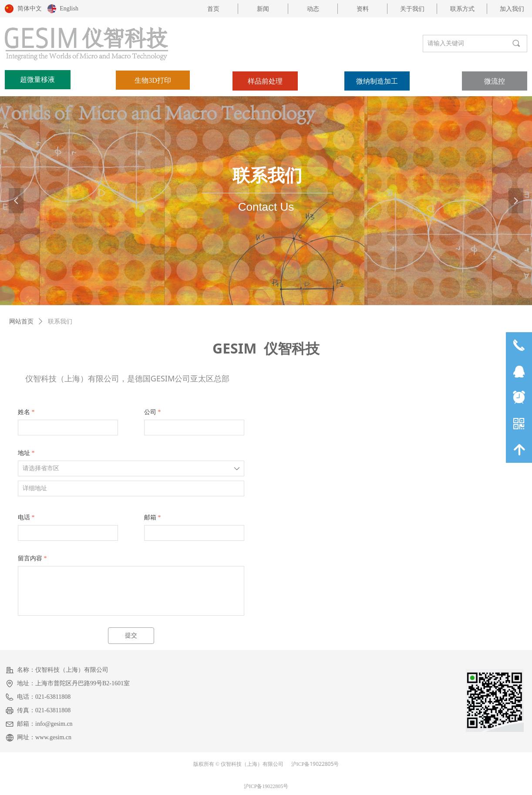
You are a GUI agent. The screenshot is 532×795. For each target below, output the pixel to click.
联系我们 (60, 322)
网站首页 (21, 322)
